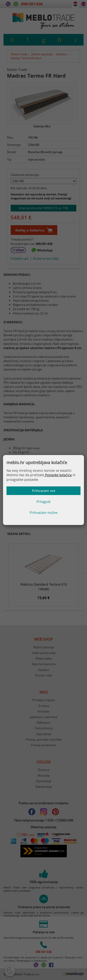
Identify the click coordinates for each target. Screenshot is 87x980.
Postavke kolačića (58, 475)
